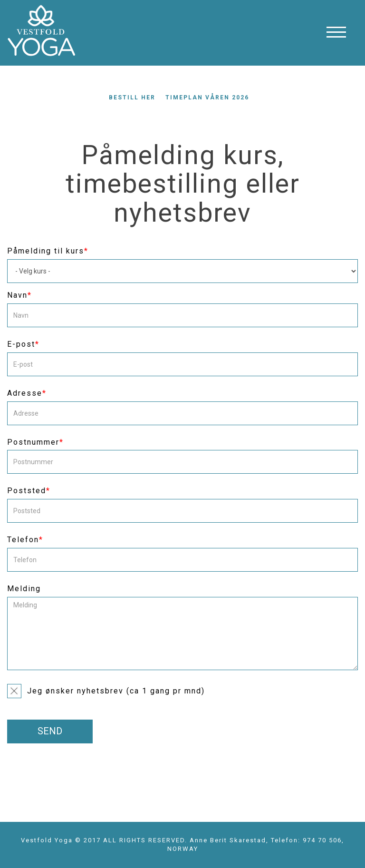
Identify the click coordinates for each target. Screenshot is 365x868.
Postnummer (35, 442)
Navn (19, 295)
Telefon (25, 540)
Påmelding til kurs (48, 251)
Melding (24, 589)
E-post (23, 344)
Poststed (29, 491)
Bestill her (132, 98)
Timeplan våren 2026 (207, 98)
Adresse (27, 393)
